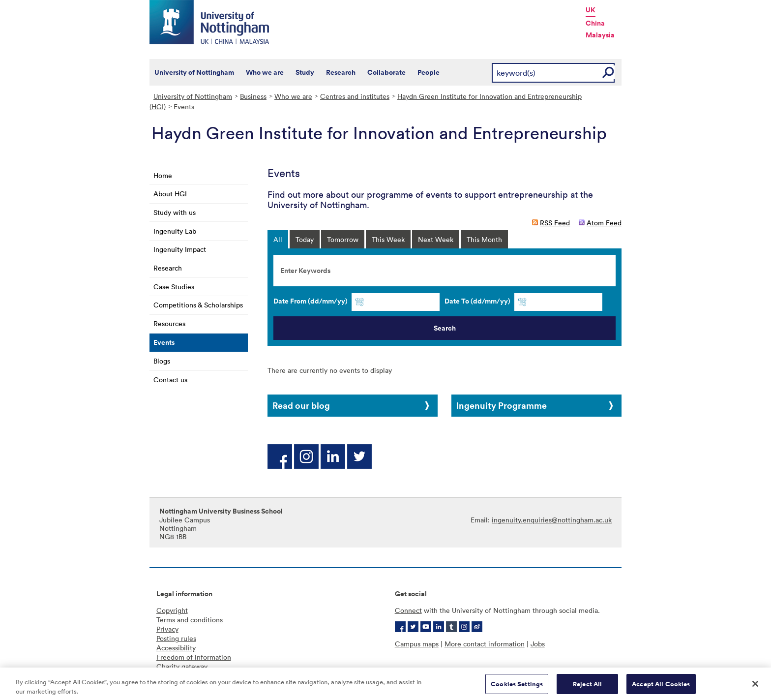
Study (305, 72)
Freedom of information (194, 657)
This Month (484, 239)
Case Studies (174, 287)
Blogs (162, 361)
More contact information (485, 644)
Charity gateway (182, 666)
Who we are (265, 72)
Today (305, 239)
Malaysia (600, 35)
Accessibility (176, 648)
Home (163, 175)
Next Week (436, 239)
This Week (388, 239)
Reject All (587, 687)
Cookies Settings (517, 687)
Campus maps (417, 644)
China (595, 23)
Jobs (538, 644)
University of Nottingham (194, 72)
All (278, 239)
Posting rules (176, 638)
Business (253, 96)
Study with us (175, 212)
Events (164, 342)
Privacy (167, 629)
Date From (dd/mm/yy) (311, 301)
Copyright (172, 610)
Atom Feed (604, 223)
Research (341, 72)
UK (591, 10)
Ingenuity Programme (502, 405)
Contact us (170, 380)
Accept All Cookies (661, 687)
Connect (408, 610)
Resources (169, 323)
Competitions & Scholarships (198, 305)
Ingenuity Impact (180, 249)
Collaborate (386, 72)
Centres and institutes (355, 96)
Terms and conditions (190, 620)
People (429, 72)
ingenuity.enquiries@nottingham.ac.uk (552, 520)
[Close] (755, 687)
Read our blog (301, 405)
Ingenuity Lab (175, 231)
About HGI (170, 194)
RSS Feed (555, 223)
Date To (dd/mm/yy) (477, 301)
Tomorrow (343, 239)
